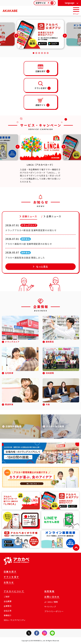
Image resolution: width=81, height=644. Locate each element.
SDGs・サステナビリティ (15, 620)
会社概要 (8, 601)
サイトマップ (50, 607)
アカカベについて (14, 591)
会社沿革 (8, 611)
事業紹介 (8, 615)
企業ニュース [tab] (54, 216)
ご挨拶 (7, 597)
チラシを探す (11, 577)
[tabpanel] (40, 246)
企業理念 (8, 606)
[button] (65, 36)
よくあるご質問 (51, 602)
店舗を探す (10, 572)
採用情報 (50, 591)
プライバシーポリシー (54, 611)
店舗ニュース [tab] (30, 216)
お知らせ (9, 583)
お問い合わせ (52, 597)
